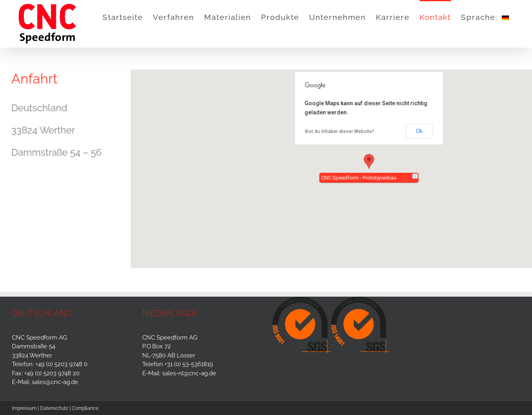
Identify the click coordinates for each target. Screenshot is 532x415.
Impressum (24, 408)
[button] (370, 161)
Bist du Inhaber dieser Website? (341, 131)
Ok (421, 131)
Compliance (85, 408)
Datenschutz (54, 408)
